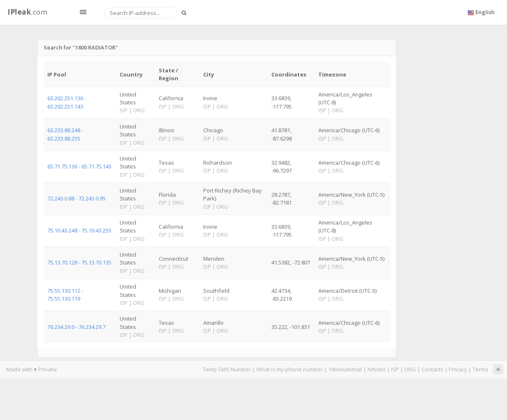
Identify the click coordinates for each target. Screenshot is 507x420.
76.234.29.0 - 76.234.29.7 (76, 327)
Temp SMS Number (227, 369)
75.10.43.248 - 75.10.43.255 (79, 230)
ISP (396, 369)
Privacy (458, 369)
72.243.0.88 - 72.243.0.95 (76, 198)
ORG (410, 369)
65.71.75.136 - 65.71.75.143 (79, 166)
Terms (480, 369)
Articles (377, 369)
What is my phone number (290, 369)
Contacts (432, 369)
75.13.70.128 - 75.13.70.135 (79, 262)
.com (27, 12)
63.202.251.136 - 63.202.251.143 (67, 102)
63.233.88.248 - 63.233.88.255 (65, 134)
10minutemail (345, 369)
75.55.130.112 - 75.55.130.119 (65, 295)
